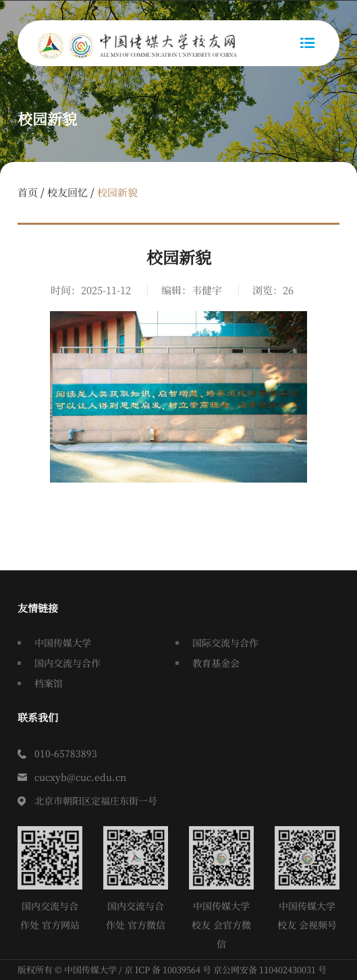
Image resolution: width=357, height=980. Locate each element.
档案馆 (49, 683)
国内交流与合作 (67, 663)
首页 (28, 192)
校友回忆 (67, 192)
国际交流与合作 (225, 643)
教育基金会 (216, 663)
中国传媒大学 (63, 643)
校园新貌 (117, 192)
